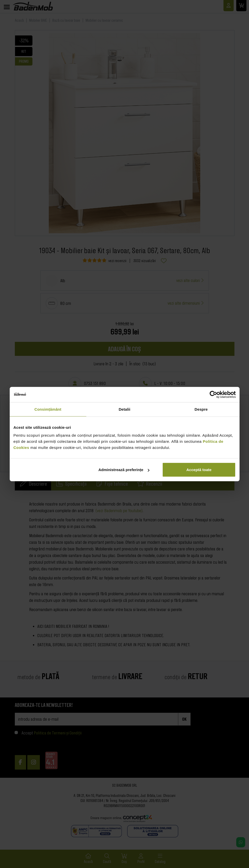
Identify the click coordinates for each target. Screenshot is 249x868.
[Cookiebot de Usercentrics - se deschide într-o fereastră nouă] (213, 394)
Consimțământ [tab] (48, 409)
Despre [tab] (201, 409)
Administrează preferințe (124, 470)
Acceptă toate (199, 470)
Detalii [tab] (125, 409)
